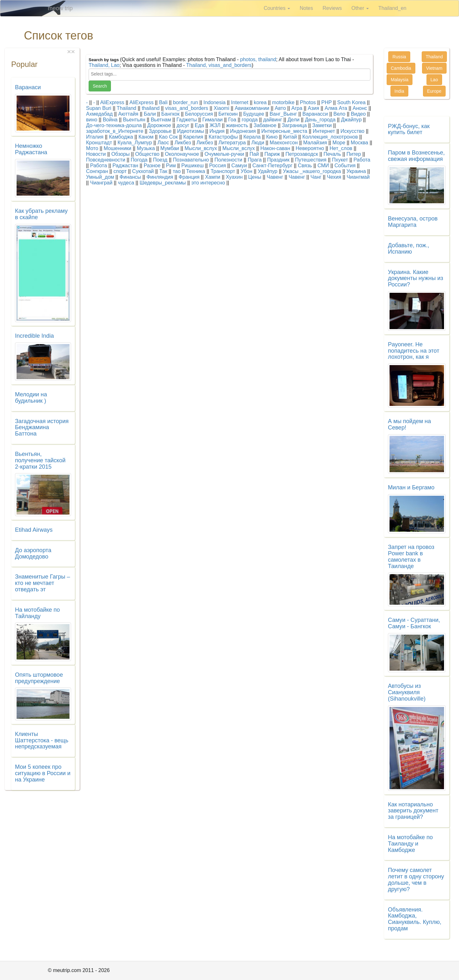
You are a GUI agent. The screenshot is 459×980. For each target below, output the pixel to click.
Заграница (294, 125)
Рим (171, 166)
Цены (255, 177)
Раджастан (125, 166)
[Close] (73, 51)
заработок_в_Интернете (115, 131)
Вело (339, 114)
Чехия (334, 177)
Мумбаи (170, 148)
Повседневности (106, 160)
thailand (151, 108)
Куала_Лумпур (135, 143)
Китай (290, 137)
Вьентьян (134, 120)
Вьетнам (161, 120)
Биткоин (228, 114)
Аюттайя (128, 114)
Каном (146, 137)
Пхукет (340, 160)
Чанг (316, 177)
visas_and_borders (187, 108)
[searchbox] (229, 74)
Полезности (228, 160)
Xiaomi (221, 108)
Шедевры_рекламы (163, 183)
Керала (252, 137)
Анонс (360, 108)
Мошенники (117, 148)
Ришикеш (193, 166)
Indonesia (214, 102)
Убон (247, 171)
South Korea (351, 102)
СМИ (323, 166)
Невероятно (310, 148)
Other (360, 8)
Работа (362, 160)
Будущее (254, 114)
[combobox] (229, 75)
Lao (434, 80)
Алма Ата (336, 108)
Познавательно (191, 160)
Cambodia (401, 68)
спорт (120, 171)
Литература (232, 143)
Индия (217, 131)
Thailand (126, 108)
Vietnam (434, 68)
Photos (308, 102)
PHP (327, 102)
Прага (255, 160)
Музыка (146, 148)
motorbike (283, 102)
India (399, 91)
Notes (306, 8)
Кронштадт (99, 143)
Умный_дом (100, 177)
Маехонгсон (284, 143)
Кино (272, 137)
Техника (196, 171)
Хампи (213, 177)
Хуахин (234, 177)
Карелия (193, 137)
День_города (320, 120)
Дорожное (159, 125)
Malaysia (400, 80)
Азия (314, 108)
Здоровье (160, 131)
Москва (359, 143)
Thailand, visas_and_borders (219, 65)
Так (163, 171)
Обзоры (120, 154)
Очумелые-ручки (224, 154)
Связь (305, 166)
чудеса (126, 183)
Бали (150, 114)
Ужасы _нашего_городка (312, 171)
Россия (217, 166)
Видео (358, 114)
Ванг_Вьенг (283, 114)
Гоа (232, 120)
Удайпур (268, 171)
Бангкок (170, 114)
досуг (183, 125)
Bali (163, 102)
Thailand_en (392, 8)
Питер (354, 154)
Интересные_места (284, 131)
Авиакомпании (252, 108)
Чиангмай (358, 177)
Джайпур (351, 120)
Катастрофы (223, 137)
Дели (293, 120)
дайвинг (273, 120)
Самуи (239, 166)
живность (237, 125)
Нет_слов (341, 148)
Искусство (352, 131)
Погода (139, 160)
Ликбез (183, 143)
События (345, 166)
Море (339, 143)
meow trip (60, 8)
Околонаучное (182, 154)
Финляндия (160, 177)
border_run (186, 102)
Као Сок (168, 137)
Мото (92, 148)
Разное (152, 166)
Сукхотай (143, 171)
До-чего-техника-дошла (114, 125)
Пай (254, 154)
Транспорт (223, 171)
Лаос (163, 143)
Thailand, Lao (104, 65)
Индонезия (243, 131)
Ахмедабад (99, 114)
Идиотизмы (190, 131)
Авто (280, 108)
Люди (258, 143)
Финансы (130, 177)
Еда (199, 125)
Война (110, 120)
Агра (297, 108)
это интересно (208, 183)
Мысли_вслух (201, 148)
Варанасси (315, 114)
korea (260, 102)
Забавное (265, 125)
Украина (356, 171)
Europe (434, 91)
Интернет (324, 131)
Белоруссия (199, 114)
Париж (272, 154)
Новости (96, 154)
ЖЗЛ (215, 125)
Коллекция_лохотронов (330, 137)
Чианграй (101, 183)
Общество (147, 154)
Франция (189, 177)
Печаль (332, 154)
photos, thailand (258, 59)
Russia (399, 57)
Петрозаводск (302, 154)
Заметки (322, 125)
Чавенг (275, 177)
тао (177, 171)
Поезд (160, 160)
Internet (240, 102)
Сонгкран (97, 171)
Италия (95, 137)
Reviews (332, 8)
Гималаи (213, 120)
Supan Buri (99, 108)
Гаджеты (187, 120)
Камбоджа (121, 137)
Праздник (278, 160)
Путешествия (311, 160)
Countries (277, 8)
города (250, 120)
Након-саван (275, 148)
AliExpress (112, 102)
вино (92, 120)
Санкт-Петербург (272, 166)
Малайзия (315, 143)
